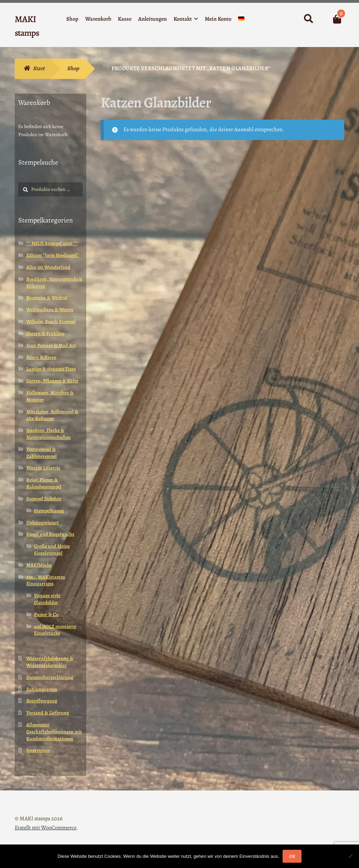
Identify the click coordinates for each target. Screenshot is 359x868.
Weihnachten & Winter (50, 310)
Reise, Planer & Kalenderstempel (44, 483)
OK (292, 856)
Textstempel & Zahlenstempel (42, 453)
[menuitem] (241, 20)
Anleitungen (153, 19)
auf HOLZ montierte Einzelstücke (55, 630)
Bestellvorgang (42, 701)
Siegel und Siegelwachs (50, 534)
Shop (72, 19)
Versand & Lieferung (48, 713)
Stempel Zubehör (44, 499)
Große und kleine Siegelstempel (52, 550)
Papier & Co (46, 615)
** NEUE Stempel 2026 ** (52, 243)
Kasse (125, 19)
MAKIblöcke (39, 565)
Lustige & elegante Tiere (51, 369)
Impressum (38, 750)
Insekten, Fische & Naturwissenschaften (49, 434)
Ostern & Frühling (45, 333)
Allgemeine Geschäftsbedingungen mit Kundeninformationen (54, 732)
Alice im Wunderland (48, 267)
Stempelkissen (49, 511)
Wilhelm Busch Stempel (51, 322)
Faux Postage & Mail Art (51, 345)
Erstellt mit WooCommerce (46, 828)
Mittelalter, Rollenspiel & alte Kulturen (52, 415)
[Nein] (350, 856)
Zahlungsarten (42, 689)
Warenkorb (98, 19)
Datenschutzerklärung (50, 677)
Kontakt (183, 19)
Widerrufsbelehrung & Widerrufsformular (50, 662)
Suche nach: (308, 19)
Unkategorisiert (43, 523)
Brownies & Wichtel (47, 298)
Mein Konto (218, 19)
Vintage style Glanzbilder (47, 599)
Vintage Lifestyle (43, 468)
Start (39, 68)
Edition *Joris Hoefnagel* (53, 255)
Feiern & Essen (41, 357)
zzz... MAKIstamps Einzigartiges (46, 580)
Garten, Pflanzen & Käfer (52, 381)
